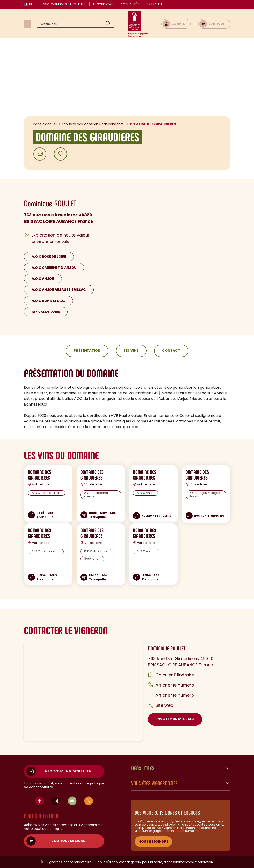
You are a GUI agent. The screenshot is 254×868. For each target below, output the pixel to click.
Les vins (131, 350)
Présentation (87, 350)
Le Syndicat (103, 4)
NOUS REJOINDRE (153, 841)
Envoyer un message (175, 719)
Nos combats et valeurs (64, 4)
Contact (171, 350)
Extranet (155, 4)
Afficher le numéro (175, 685)
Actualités (130, 4)
